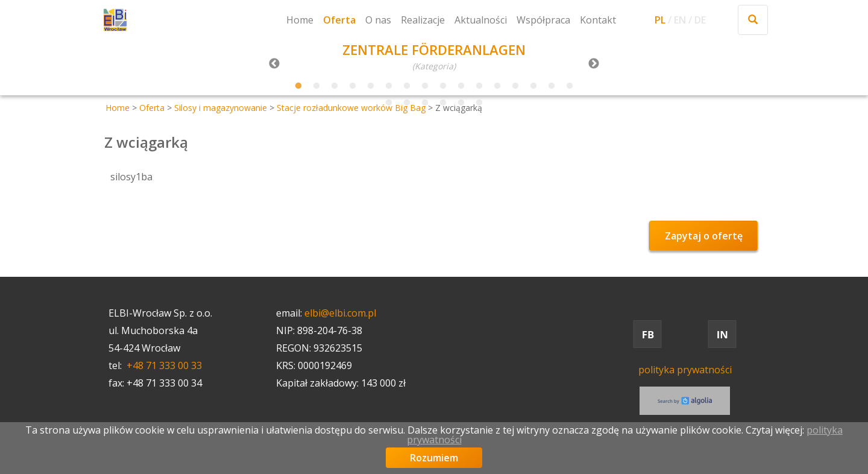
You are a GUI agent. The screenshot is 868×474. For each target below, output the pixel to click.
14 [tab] (533, 86)
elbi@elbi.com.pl (340, 313)
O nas (378, 20)
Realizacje (423, 20)
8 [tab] (425, 86)
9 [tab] (443, 86)
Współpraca (543, 20)
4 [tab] (353, 86)
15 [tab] (552, 86)
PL (660, 20)
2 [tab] (316, 86)
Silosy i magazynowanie (221, 108)
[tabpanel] (434, 58)
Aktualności (481, 20)
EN (680, 20)
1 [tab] (298, 86)
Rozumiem (434, 458)
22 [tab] (479, 103)
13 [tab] (515, 86)
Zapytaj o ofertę (704, 236)
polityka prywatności (685, 370)
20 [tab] (443, 103)
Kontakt (598, 20)
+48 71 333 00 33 (164, 365)
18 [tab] (407, 103)
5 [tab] (371, 86)
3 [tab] (335, 86)
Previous (274, 64)
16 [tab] (570, 86)
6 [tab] (389, 86)
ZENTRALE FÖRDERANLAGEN (434, 49)
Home (300, 20)
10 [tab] (461, 86)
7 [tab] (407, 86)
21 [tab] (461, 103)
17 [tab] (389, 103)
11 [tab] (479, 86)
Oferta (339, 20)
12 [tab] (497, 86)
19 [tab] (425, 103)
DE (700, 20)
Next (594, 64)
